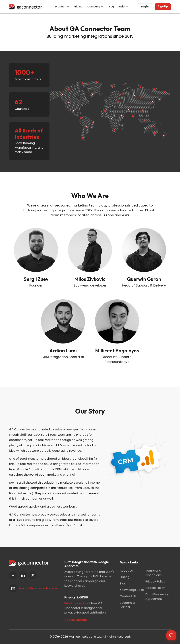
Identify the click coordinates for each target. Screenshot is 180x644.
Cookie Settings (76, 620)
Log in (145, 7)
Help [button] (122, 7)
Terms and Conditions (153, 573)
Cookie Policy (155, 588)
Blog (111, 7)
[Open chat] (171, 635)
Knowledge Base (132, 590)
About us (126, 571)
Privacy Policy (155, 581)
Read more (73, 603)
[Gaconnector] (25, 7)
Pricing (78, 7)
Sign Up (163, 6)
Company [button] (94, 7)
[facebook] (13, 575)
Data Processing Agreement (157, 597)
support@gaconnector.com (38, 589)
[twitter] (33, 575)
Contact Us (128, 596)
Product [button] (60, 7)
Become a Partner (127, 605)
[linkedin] (23, 575)
